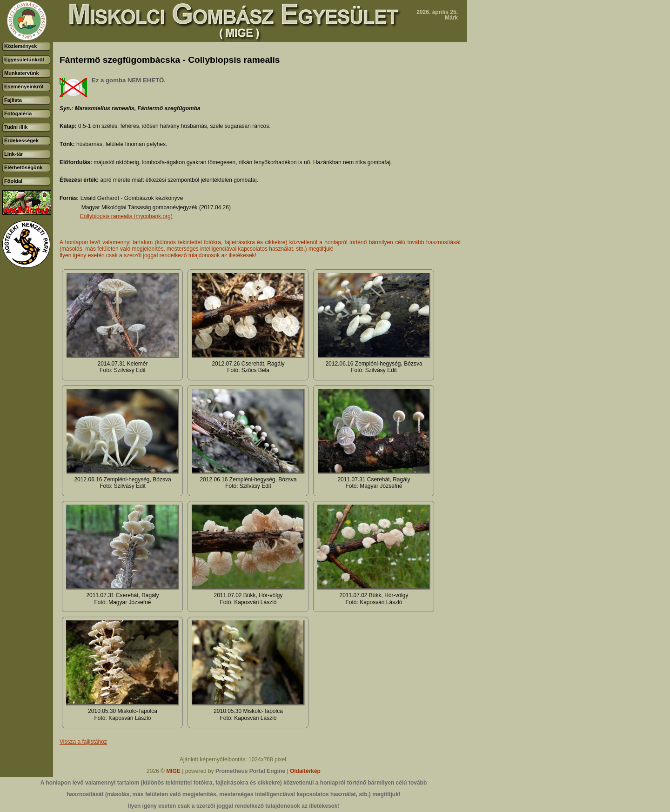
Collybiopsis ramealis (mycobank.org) (126, 216)
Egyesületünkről (24, 60)
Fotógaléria (18, 113)
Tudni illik (16, 127)
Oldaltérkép (305, 771)
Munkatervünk (22, 73)
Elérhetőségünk (23, 167)
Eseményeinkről (24, 87)
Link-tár (13, 154)
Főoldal (13, 181)
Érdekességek (21, 140)
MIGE (173, 771)
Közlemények (20, 46)
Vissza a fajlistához (83, 742)
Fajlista (13, 100)
